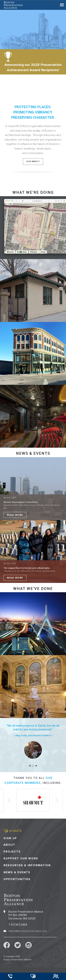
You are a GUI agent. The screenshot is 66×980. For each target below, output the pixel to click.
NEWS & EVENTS (33, 453)
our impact (33, 161)
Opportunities (17, 879)
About (9, 845)
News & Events (17, 872)
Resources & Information (27, 865)
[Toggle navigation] (62, 5)
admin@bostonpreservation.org (28, 931)
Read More (15, 515)
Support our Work (21, 859)
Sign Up (10, 838)
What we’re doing (33, 192)
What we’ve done (33, 589)
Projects (12, 852)
